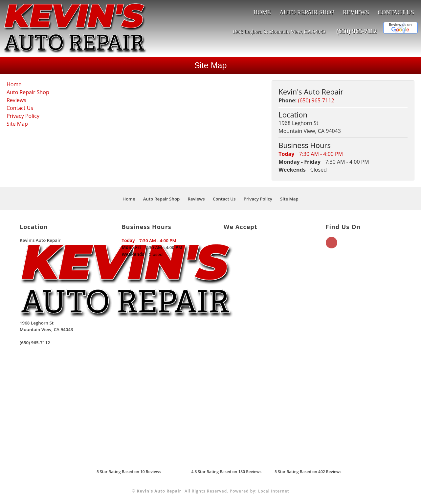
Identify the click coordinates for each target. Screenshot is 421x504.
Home (262, 12)
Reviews (356, 12)
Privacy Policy (23, 116)
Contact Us (396, 12)
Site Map (17, 124)
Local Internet (274, 491)
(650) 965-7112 (357, 31)
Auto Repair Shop (307, 12)
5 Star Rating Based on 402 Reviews (308, 472)
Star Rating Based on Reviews (129, 472)
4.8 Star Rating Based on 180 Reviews (226, 472)
